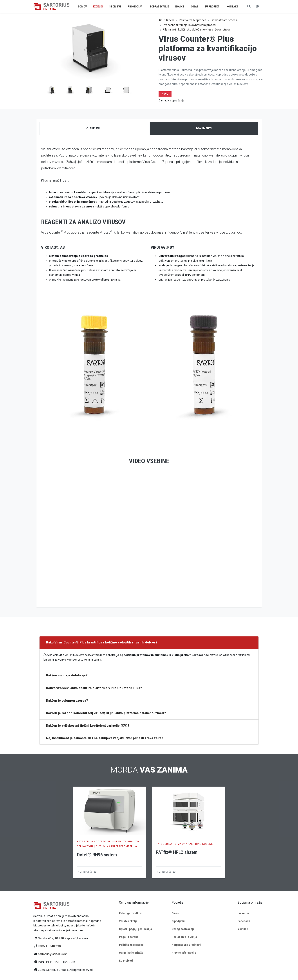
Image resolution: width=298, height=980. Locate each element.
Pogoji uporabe (129, 937)
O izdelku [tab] (93, 128)
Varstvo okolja (128, 921)
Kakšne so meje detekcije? (67, 675)
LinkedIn (243, 913)
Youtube (243, 929)
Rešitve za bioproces (193, 20)
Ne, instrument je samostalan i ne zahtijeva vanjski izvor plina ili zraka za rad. (105, 738)
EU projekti (126, 960)
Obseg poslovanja (183, 929)
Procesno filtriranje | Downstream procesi (190, 25)
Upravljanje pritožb (131, 953)
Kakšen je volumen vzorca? (67, 701)
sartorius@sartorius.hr (52, 954)
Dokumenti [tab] (204, 128)
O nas (175, 913)
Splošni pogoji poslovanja (135, 929)
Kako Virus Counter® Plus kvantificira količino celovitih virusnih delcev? (102, 642)
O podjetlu (178, 921)
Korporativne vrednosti (186, 945)
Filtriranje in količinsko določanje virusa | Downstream (197, 29)
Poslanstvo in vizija (184, 937)
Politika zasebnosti (131, 945)
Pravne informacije (184, 953)
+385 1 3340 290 (49, 946)
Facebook (244, 921)
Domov (82, 6)
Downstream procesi (224, 20)
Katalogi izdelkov (130, 913)
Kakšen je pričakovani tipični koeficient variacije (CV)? (88, 726)
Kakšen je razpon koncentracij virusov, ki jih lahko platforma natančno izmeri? (106, 713)
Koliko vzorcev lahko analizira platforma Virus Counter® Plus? (94, 688)
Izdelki (170, 20)
